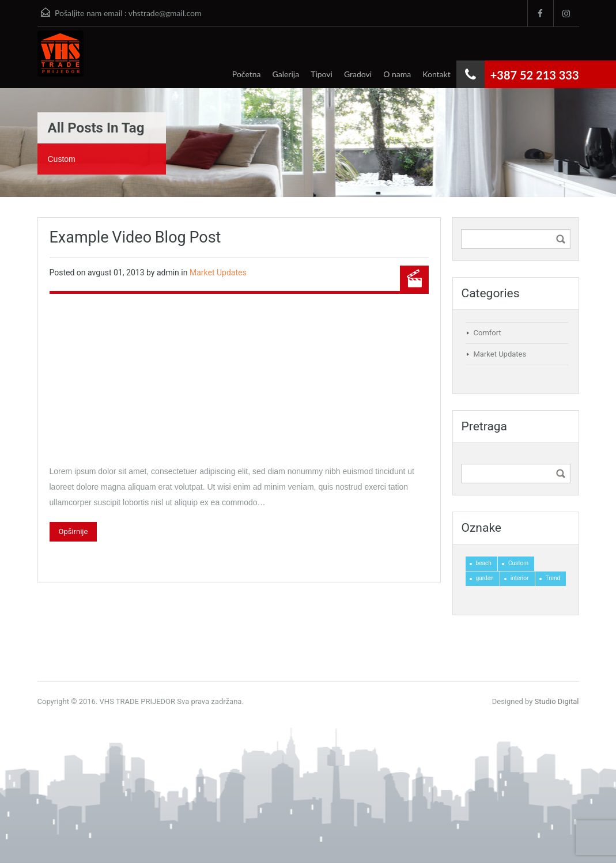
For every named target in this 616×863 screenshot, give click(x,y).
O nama (397, 74)
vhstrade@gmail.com (165, 13)
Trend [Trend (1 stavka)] (553, 578)
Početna (247, 74)
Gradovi (358, 74)
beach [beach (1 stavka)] (484, 563)
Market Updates (218, 272)
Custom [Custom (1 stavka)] (518, 563)
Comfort (487, 333)
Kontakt (437, 74)
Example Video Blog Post (135, 237)
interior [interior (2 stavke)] (520, 578)
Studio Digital (557, 701)
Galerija (286, 74)
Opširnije (73, 531)
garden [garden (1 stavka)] (485, 578)
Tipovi (322, 74)
